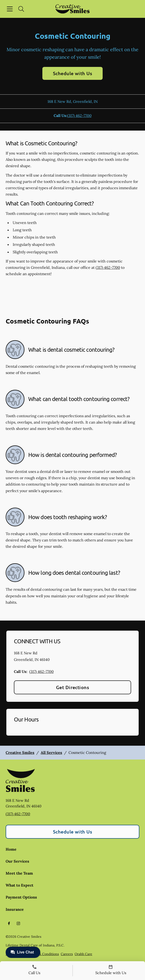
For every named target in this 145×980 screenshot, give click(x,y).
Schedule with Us (73, 73)
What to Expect (20, 885)
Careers (67, 954)
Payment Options (21, 897)
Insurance (15, 909)
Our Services (17, 861)
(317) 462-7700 (79, 116)
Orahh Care (83, 954)
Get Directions (73, 687)
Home (11, 849)
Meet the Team (19, 873)
